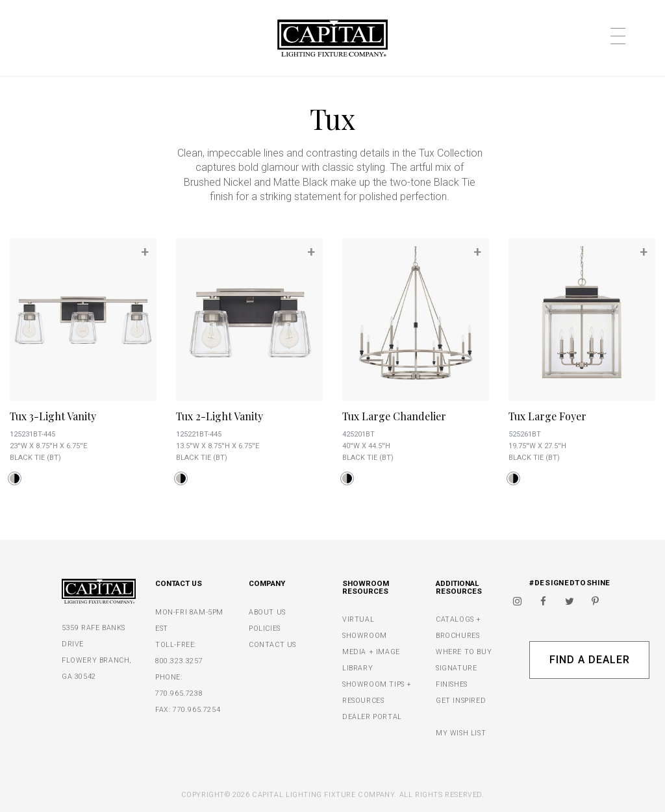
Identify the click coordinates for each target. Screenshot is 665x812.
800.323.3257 (179, 661)
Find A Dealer (589, 660)
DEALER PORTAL (372, 717)
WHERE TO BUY (464, 652)
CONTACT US (272, 645)
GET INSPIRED (461, 701)
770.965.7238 (179, 693)
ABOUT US (267, 612)
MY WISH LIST (461, 733)
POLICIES (265, 628)
